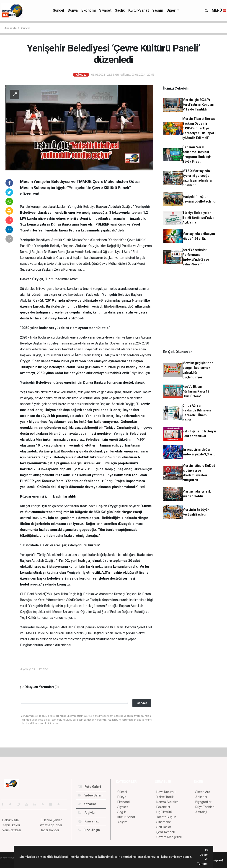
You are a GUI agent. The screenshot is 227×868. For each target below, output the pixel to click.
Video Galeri (90, 795)
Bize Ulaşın (89, 830)
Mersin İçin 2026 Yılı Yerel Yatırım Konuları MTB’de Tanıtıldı (198, 105)
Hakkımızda (10, 820)
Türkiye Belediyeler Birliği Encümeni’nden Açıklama (198, 218)
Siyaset (105, 10)
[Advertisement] (193, 310)
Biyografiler (203, 802)
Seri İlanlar (164, 827)
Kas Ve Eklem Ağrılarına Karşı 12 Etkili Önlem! (196, 391)
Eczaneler (163, 807)
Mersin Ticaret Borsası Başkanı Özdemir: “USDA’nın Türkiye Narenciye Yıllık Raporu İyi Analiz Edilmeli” (199, 128)
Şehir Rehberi (166, 832)
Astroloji (201, 812)
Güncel (58, 10)
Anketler (201, 797)
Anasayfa (11, 28)
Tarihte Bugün (166, 817)
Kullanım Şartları (51, 820)
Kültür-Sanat (138, 10)
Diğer (172, 10)
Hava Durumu (166, 792)
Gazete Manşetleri (169, 837)
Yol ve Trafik (165, 797)
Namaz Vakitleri (167, 802)
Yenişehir (75, 207)
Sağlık (120, 10)
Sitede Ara (203, 792)
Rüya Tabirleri (205, 807)
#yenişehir (28, 669)
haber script (8, 863)
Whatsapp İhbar (51, 825)
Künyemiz (89, 821)
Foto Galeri (90, 787)
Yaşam (158, 10)
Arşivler (87, 813)
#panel (44, 669)
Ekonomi (88, 10)
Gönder (142, 703)
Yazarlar (87, 804)
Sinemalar (164, 822)
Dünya (73, 10)
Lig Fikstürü (164, 812)
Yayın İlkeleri (11, 825)
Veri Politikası (12, 830)
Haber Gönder (50, 830)
